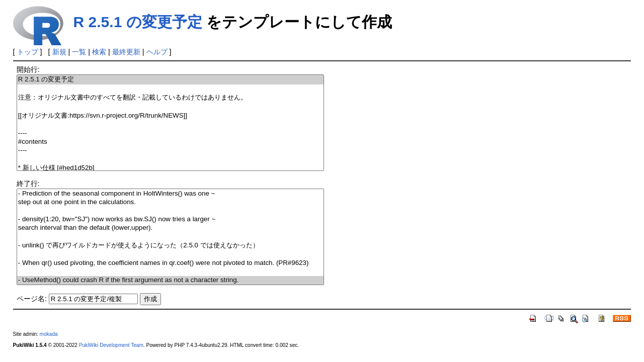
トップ (28, 52)
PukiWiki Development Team (111, 345)
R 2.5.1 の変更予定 (138, 22)
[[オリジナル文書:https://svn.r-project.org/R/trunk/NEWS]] (170, 116)
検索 (99, 52)
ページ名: (32, 299)
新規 (59, 52)
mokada (49, 334)
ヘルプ (157, 52)
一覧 (79, 52)
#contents (170, 142)
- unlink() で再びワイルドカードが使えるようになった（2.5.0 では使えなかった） (170, 246)
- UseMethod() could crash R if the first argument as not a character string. (170, 280)
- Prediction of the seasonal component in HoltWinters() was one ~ (170, 194)
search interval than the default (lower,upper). (170, 228)
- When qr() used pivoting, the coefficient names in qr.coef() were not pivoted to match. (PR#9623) (170, 263)
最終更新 (126, 52)
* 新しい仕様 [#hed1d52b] (170, 168)
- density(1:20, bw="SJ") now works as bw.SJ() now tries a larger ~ (170, 219)
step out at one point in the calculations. (170, 202)
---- (170, 133)
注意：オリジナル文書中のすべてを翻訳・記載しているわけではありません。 (170, 98)
